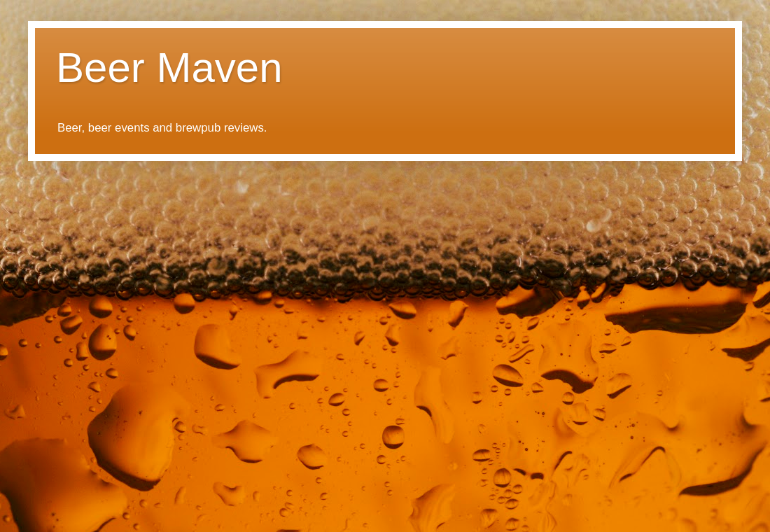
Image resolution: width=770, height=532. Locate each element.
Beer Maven (169, 68)
